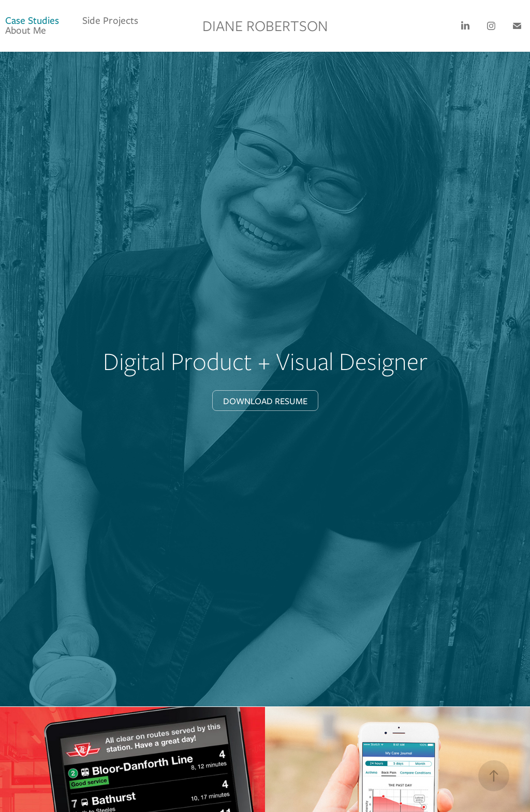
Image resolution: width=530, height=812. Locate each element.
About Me (26, 30)
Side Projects (110, 20)
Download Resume (265, 401)
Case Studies (32, 20)
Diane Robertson (265, 26)
